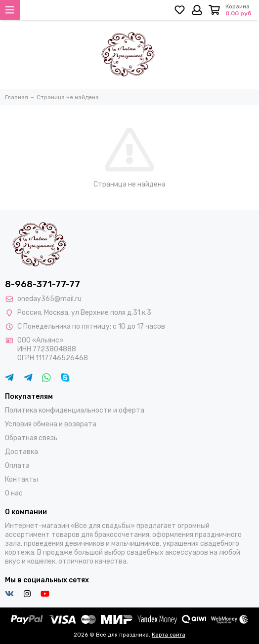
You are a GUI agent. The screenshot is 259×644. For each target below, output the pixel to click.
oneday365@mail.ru (49, 299)
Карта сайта (169, 635)
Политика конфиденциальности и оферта (75, 410)
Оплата (17, 466)
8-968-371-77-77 (43, 284)
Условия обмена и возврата (51, 424)
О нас (14, 493)
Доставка (22, 452)
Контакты (22, 479)
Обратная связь (31, 438)
